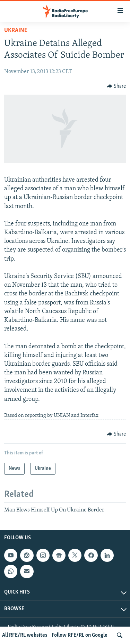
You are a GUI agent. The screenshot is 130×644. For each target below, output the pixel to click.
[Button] (116, 86)
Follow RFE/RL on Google (80, 635)
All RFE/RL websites (25, 635)
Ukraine (16, 30)
